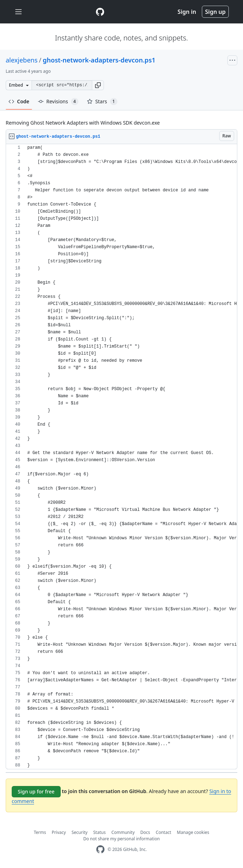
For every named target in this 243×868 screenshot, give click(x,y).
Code (19, 101)
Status (100, 832)
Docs (145, 832)
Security (80, 832)
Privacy (59, 832)
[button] (98, 85)
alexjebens (22, 60)
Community (123, 832)
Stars (102, 102)
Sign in (187, 12)
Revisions (58, 102)
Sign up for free (36, 791)
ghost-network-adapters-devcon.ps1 (99, 60)
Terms (40, 832)
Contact (163, 832)
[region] (121, 457)
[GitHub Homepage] (100, 849)
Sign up (215, 12)
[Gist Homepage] (100, 12)
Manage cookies (193, 832)
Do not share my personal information (122, 839)
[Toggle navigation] (18, 12)
